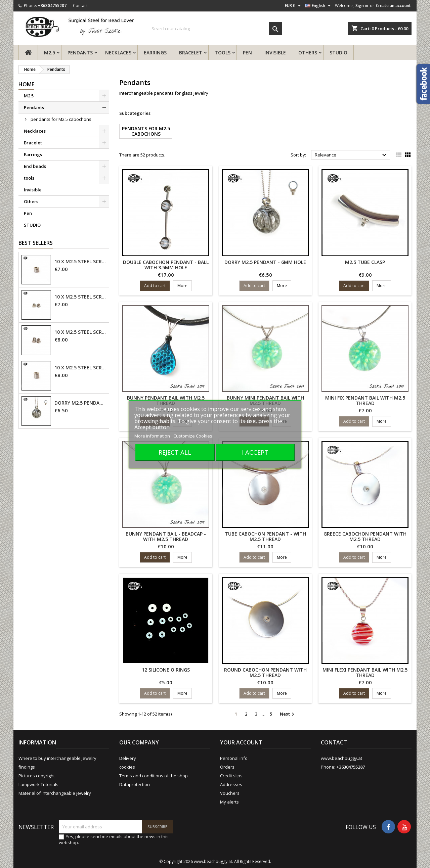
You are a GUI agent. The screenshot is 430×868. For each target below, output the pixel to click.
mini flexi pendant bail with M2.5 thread (365, 672)
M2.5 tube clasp (365, 262)
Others (308, 53)
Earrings (155, 53)
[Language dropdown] (319, 6)
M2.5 (50, 53)
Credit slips (231, 776)
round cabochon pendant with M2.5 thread (265, 672)
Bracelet (191, 53)
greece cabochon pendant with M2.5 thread (365, 536)
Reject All (175, 452)
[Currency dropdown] (294, 6)
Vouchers (230, 793)
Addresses (231, 784)
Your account (241, 742)
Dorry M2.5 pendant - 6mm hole (80, 403)
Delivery (128, 758)
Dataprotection (135, 784)
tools (223, 53)
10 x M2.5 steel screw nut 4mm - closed (80, 297)
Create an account (393, 6)
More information (153, 436)
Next (288, 714)
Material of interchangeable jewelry (55, 793)
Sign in (362, 6)
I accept (255, 452)
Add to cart (155, 286)
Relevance (352, 155)
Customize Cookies (193, 436)
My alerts (229, 802)
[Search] (215, 29)
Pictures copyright (37, 776)
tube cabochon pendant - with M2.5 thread (265, 536)
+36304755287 (52, 6)
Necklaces (118, 53)
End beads (35, 166)
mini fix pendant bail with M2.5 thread (365, 400)
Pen (247, 53)
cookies (127, 767)
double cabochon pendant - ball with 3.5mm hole (166, 265)
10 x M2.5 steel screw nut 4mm (80, 262)
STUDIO (338, 53)
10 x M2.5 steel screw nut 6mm (80, 368)
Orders (227, 767)
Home (26, 84)
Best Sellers (36, 243)
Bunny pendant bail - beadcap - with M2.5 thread (166, 536)
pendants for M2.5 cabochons (61, 119)
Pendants (80, 53)
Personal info (234, 758)
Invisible (275, 53)
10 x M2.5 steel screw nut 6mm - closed (80, 332)
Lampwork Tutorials (38, 784)
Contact (80, 6)
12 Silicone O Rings (166, 670)
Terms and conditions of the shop (154, 776)
